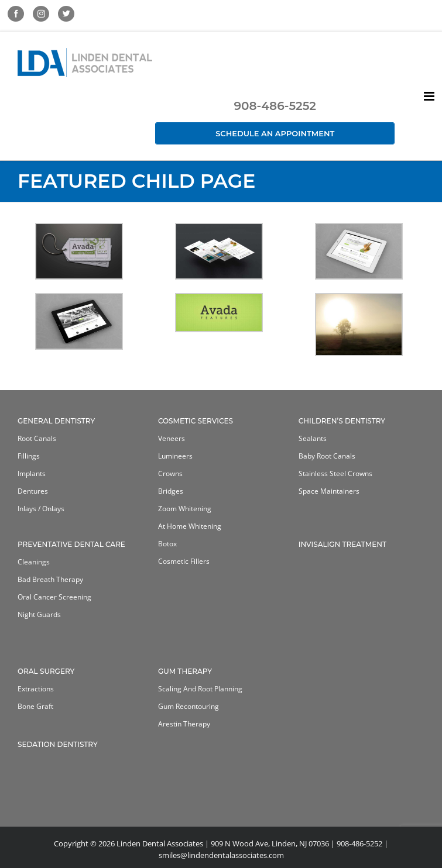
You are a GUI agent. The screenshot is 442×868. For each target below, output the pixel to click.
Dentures (33, 491)
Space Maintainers (329, 491)
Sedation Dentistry (58, 744)
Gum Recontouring (189, 706)
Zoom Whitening (185, 509)
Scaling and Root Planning (200, 689)
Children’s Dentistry (342, 421)
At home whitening (190, 526)
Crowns (170, 473)
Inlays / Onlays (41, 509)
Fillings (29, 456)
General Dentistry (56, 421)
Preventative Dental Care (71, 544)
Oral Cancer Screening (54, 597)
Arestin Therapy (184, 724)
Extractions (36, 689)
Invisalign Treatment (342, 544)
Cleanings (34, 562)
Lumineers (175, 456)
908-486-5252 (275, 106)
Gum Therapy (185, 671)
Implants (32, 473)
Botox (167, 544)
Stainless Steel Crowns (335, 473)
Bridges (171, 491)
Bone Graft (35, 706)
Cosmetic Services (196, 421)
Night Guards (39, 614)
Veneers (172, 438)
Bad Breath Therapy (50, 579)
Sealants (313, 438)
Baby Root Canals (327, 456)
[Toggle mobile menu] (430, 96)
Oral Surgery (46, 671)
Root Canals (37, 438)
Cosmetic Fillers (184, 561)
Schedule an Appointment (275, 133)
